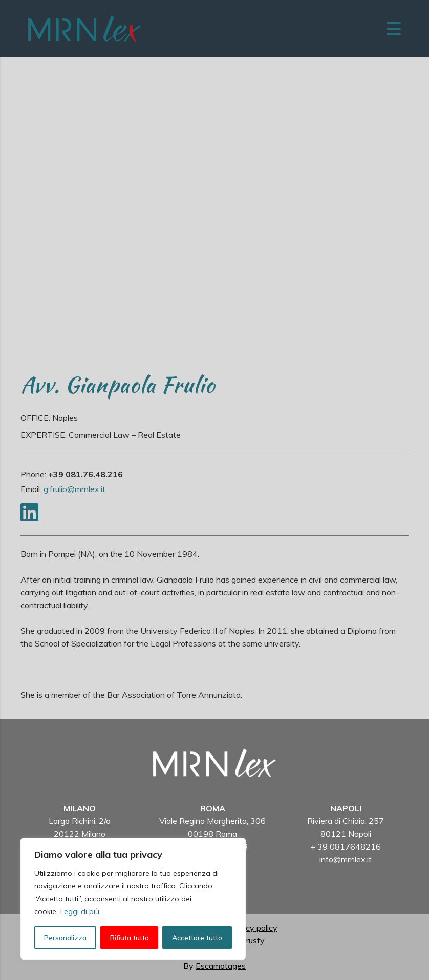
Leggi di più (80, 911)
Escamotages (221, 966)
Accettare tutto (197, 938)
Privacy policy (252, 928)
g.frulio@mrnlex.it (74, 489)
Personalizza (65, 938)
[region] (133, 899)
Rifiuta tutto (130, 938)
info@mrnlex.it (346, 859)
